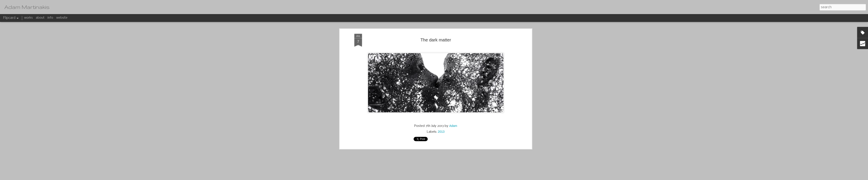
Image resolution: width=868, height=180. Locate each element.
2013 (441, 48)
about (40, 18)
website (62, 18)
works (28, 18)
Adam (453, 42)
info (50, 18)
